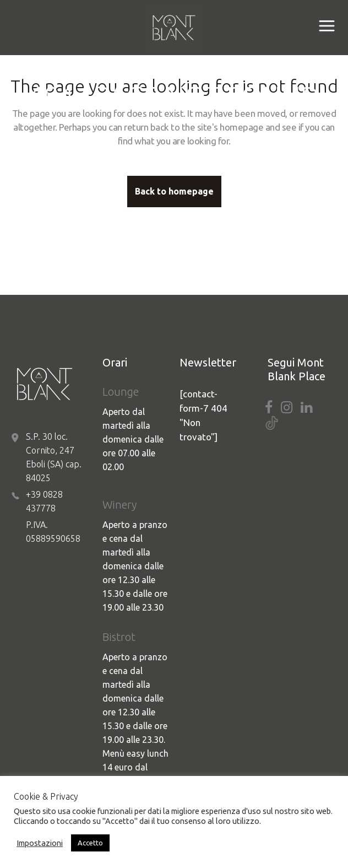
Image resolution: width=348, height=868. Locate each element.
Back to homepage (174, 191)
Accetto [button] (90, 843)
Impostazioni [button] (40, 843)
